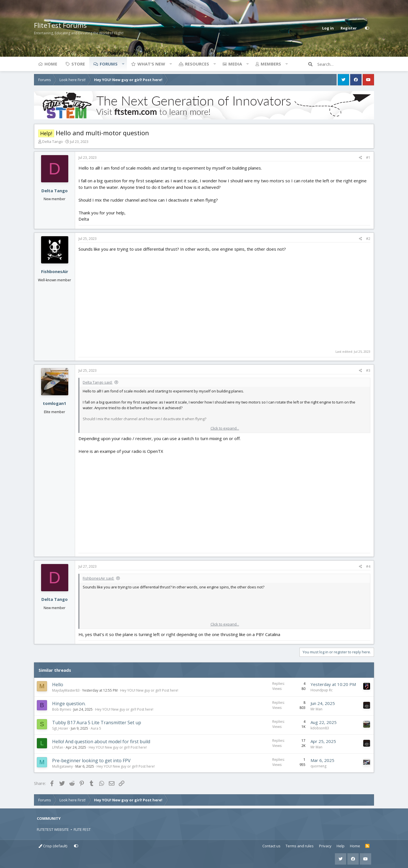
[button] (123, 64)
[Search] (346, 64)
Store (78, 64)
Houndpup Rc (322, 690)
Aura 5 (96, 728)
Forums (109, 64)
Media (235, 64)
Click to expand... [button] (225, 428)
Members (271, 64)
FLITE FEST (82, 829)
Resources (197, 64)
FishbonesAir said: (98, 578)
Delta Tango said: (98, 382)
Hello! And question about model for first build (101, 742)
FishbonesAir (55, 271)
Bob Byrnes (61, 709)
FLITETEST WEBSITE (53, 829)
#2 (368, 239)
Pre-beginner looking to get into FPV (91, 761)
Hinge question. (69, 704)
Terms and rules (300, 846)
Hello (58, 685)
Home (51, 64)
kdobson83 (320, 728)
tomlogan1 (55, 403)
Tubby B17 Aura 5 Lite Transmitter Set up (97, 723)
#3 (368, 370)
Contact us (271, 846)
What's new (151, 64)
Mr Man (316, 709)
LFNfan (58, 747)
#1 (368, 158)
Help (341, 846)
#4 (368, 566)
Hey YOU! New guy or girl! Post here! (149, 690)
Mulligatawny (62, 766)
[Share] (361, 158)
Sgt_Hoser (60, 728)
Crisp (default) (53, 846)
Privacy (325, 846)
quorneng (318, 766)
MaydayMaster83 (66, 690)
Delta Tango (53, 142)
